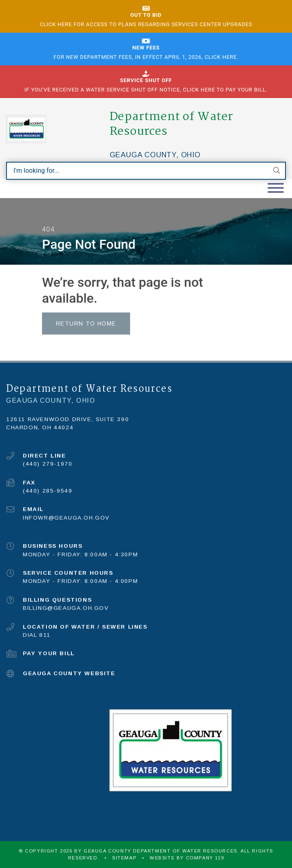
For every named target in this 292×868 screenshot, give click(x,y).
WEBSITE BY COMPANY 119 (187, 858)
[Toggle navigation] (276, 189)
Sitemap (124, 858)
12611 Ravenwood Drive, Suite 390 (67, 419)
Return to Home (86, 324)
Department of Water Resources (171, 124)
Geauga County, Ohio (155, 155)
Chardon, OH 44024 (40, 427)
